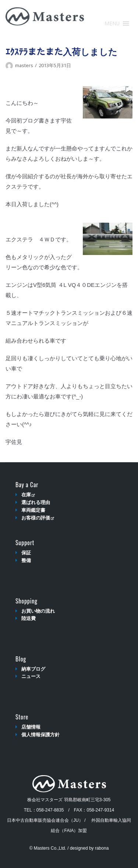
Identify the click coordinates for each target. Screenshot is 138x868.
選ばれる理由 (36, 502)
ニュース (31, 676)
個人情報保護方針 (40, 735)
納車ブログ (33, 669)
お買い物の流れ (38, 611)
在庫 (28, 495)
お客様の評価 (38, 518)
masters (24, 65)
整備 (26, 560)
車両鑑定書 (33, 510)
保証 (26, 553)
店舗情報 (31, 727)
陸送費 (29, 618)
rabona (102, 848)
